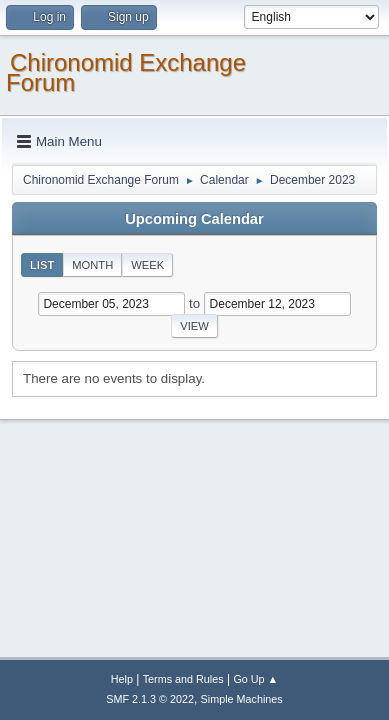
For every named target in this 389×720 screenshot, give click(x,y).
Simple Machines (242, 699)
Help (122, 679)
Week (147, 265)
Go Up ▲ (255, 679)
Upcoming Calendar (194, 219)
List (42, 265)
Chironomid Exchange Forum (126, 72)
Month (92, 265)
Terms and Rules (183, 679)
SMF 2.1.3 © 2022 (150, 699)
